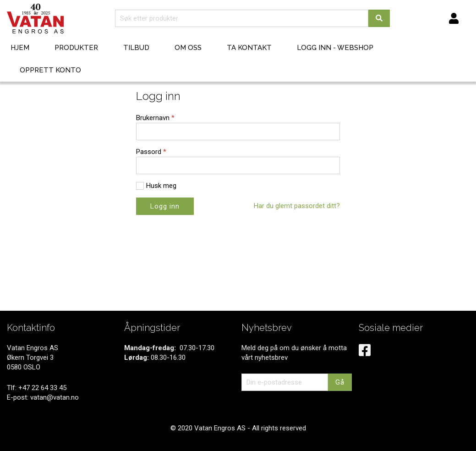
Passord (151, 152)
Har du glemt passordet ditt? (297, 206)
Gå (340, 382)
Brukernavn (155, 118)
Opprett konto (50, 70)
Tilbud (136, 48)
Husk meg (161, 186)
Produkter (76, 48)
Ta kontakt (249, 48)
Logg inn (165, 206)
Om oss (188, 48)
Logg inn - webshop (335, 48)
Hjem (20, 48)
